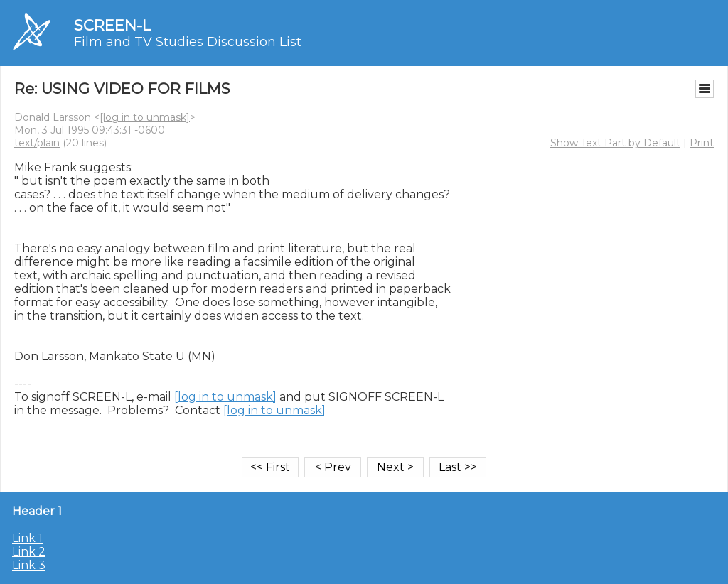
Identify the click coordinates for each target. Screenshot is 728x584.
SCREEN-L (112, 25)
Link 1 (27, 538)
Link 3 (29, 565)
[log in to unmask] (145, 117)
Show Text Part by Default (615, 143)
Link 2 (29, 552)
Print (702, 143)
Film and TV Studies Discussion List (188, 42)
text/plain (37, 143)
